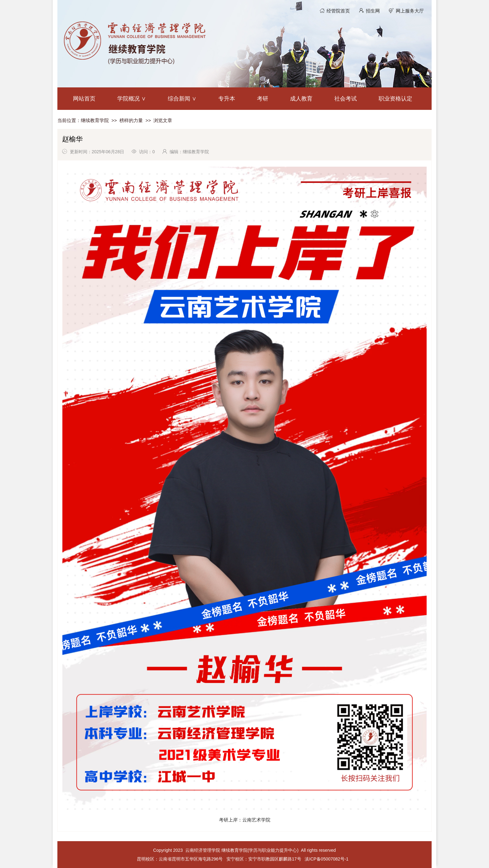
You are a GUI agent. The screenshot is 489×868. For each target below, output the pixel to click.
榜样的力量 (131, 120)
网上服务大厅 (410, 11)
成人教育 (301, 99)
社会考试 (346, 99)
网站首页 (84, 99)
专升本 (227, 99)
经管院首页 (338, 11)
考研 (263, 99)
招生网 (373, 11)
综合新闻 (179, 99)
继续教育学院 (95, 120)
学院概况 (128, 99)
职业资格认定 (395, 99)
